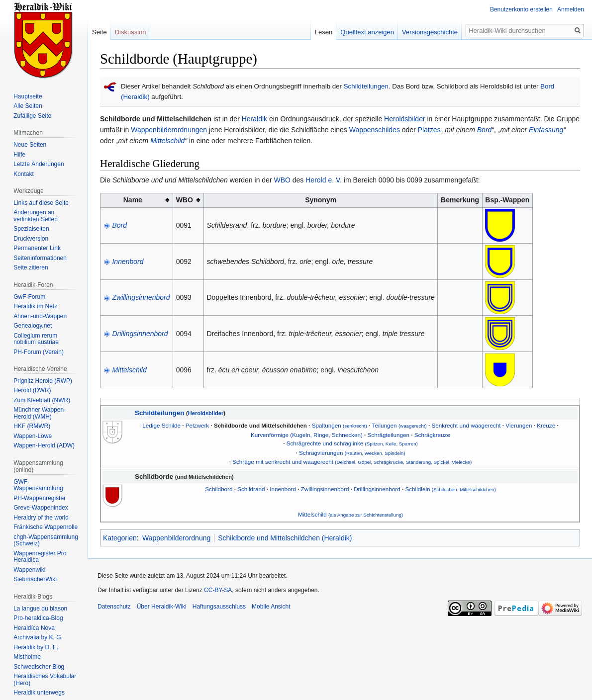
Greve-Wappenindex (41, 508)
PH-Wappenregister (40, 498)
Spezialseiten (31, 229)
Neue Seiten (30, 145)
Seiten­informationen (40, 258)
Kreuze (546, 425)
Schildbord (219, 489)
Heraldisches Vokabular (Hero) (45, 680)
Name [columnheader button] (133, 200)
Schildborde (154, 477)
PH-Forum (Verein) (39, 352)
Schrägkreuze (432, 435)
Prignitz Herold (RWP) (43, 381)
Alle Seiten (28, 106)
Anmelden (571, 9)
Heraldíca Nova (34, 628)
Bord (485, 130)
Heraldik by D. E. (36, 647)
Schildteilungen (366, 86)
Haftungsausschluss (219, 607)
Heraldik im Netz (35, 306)
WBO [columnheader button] (185, 200)
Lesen (324, 32)
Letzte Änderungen (39, 164)
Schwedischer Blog (39, 667)
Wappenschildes (375, 130)
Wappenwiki (29, 570)
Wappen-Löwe (33, 436)
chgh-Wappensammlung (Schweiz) (46, 540)
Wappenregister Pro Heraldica (40, 557)
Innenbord (128, 262)
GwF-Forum (29, 297)
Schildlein (450, 489)
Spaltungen (340, 425)
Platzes (429, 130)
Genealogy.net (33, 326)
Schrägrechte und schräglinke (352, 443)
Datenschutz (114, 607)
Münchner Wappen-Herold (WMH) (40, 413)
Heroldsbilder (404, 119)
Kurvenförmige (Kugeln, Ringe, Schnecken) (307, 435)
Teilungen (399, 425)
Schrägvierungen (352, 453)
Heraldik (254, 119)
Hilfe (19, 155)
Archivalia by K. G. (38, 637)
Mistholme (27, 657)
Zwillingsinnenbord (141, 297)
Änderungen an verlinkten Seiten (36, 216)
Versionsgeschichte (430, 32)
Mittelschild (167, 141)
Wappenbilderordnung (176, 538)
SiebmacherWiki (35, 579)
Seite (99, 32)
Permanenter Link (37, 248)
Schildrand (251, 489)
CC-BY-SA (218, 590)
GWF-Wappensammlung (38, 485)
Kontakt (24, 174)
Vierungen (519, 425)
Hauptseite (28, 96)
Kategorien (120, 538)
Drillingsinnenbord (140, 334)
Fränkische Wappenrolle (46, 527)
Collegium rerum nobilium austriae (36, 339)
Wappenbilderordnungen (169, 130)
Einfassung (546, 130)
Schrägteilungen (389, 435)
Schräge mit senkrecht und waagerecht (352, 462)
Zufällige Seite (32, 116)
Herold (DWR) (32, 390)
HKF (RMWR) (32, 426)
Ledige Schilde (161, 425)
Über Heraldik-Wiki (162, 607)
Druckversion (31, 239)
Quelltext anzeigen (367, 32)
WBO (282, 180)
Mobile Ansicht (271, 607)
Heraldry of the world (41, 518)
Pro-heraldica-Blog (38, 618)
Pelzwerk (197, 425)
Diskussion (131, 32)
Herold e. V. (324, 180)
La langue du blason (40, 609)
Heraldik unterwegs (39, 693)
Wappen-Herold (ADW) (44, 445)
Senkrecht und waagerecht (466, 425)
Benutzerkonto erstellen (521, 9)
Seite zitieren (31, 267)
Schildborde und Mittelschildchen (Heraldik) (285, 538)
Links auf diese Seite (41, 203)
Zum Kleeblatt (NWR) (42, 400)
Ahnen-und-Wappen (40, 316)
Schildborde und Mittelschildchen (260, 425)
